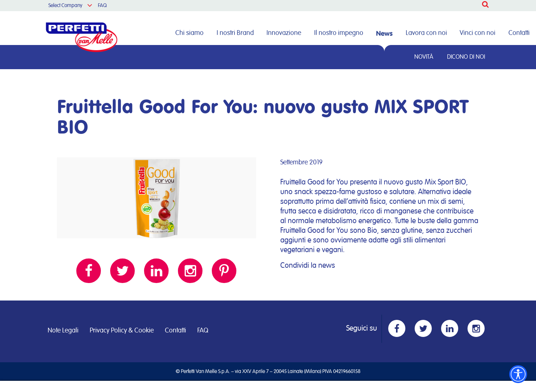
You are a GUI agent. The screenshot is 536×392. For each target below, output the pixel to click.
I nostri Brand (235, 33)
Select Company (65, 6)
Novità (424, 57)
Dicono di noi (466, 57)
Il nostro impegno (339, 33)
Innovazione (284, 33)
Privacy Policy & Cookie (122, 331)
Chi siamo (189, 33)
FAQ (102, 6)
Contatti (519, 33)
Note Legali (63, 331)
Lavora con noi (426, 33)
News (384, 33)
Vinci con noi (478, 33)
